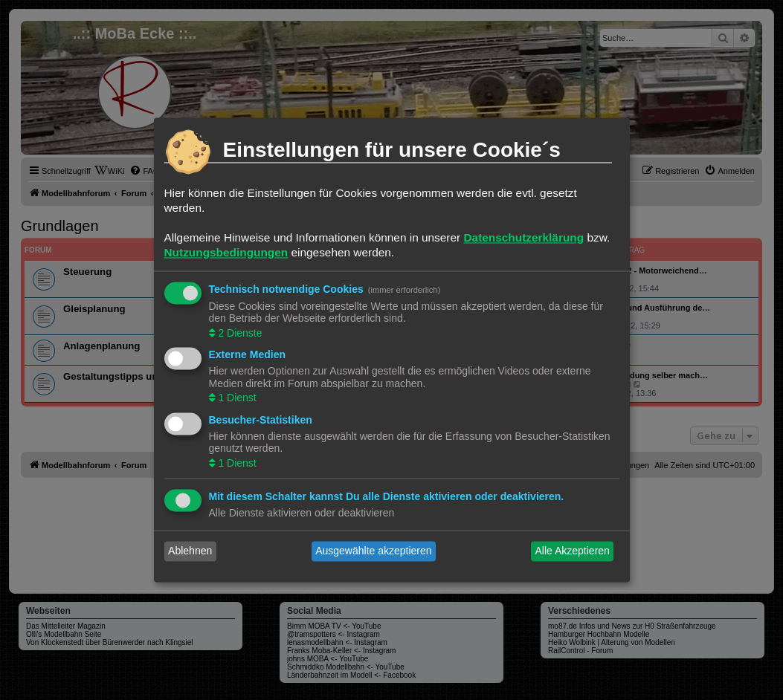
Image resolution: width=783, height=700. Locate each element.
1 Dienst (236, 398)
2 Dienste (239, 333)
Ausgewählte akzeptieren (373, 551)
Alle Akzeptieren (572, 551)
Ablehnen (190, 551)
